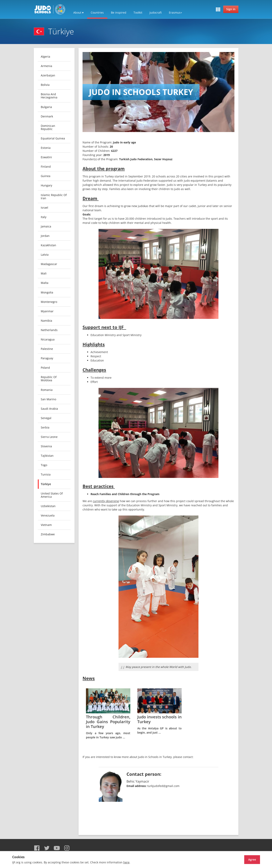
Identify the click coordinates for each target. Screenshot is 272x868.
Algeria (45, 57)
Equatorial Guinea (53, 138)
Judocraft (156, 13)
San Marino (48, 399)
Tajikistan (47, 456)
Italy (44, 217)
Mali (44, 273)
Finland (46, 167)
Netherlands (49, 330)
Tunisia (46, 474)
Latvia (45, 255)
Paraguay (47, 358)
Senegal (46, 418)
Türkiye (46, 484)
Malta (45, 283)
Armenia (46, 66)
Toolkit (138, 13)
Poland (45, 368)
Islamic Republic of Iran (54, 197)
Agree (245, 859)
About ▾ (78, 13)
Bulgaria (46, 107)
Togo (44, 465)
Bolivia (45, 85)
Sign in (231, 9)
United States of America (52, 495)
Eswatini (46, 157)
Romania (47, 390)
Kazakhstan (48, 245)
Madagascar (49, 264)
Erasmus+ (175, 13)
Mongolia (47, 292)
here (126, 862)
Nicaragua (48, 339)
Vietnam (46, 525)
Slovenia (46, 446)
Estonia (46, 148)
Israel (44, 208)
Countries (97, 13)
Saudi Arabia (49, 409)
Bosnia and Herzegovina (49, 96)
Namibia (46, 321)
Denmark (47, 116)
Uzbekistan (48, 506)
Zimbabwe (48, 534)
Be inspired (119, 13)
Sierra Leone (49, 437)
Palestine (47, 349)
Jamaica (46, 226)
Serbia (45, 427)
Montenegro (49, 302)
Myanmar (47, 311)
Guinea (46, 176)
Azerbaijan (48, 75)
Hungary (46, 185)
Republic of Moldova (49, 379)
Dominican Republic (48, 127)
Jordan (45, 236)
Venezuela (48, 515)
